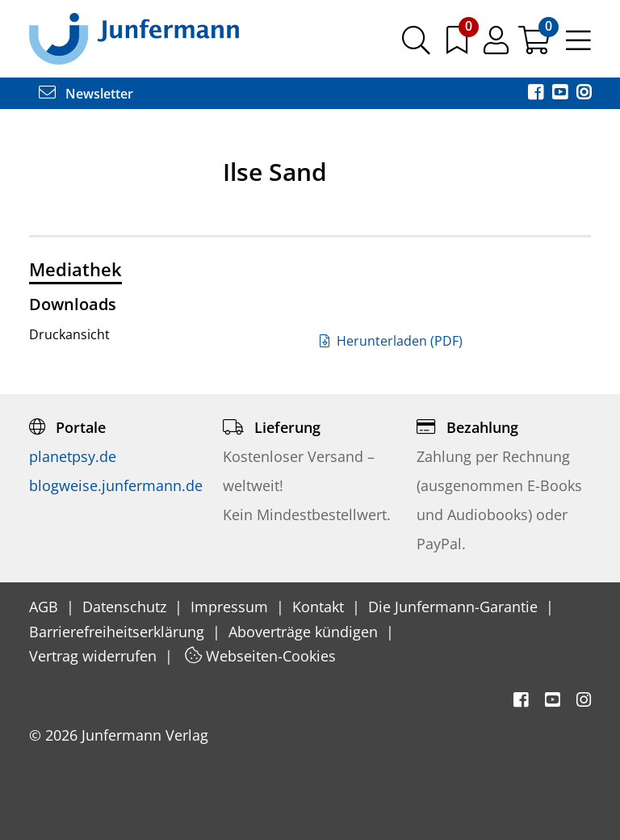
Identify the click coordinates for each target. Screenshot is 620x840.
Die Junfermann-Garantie (455, 607)
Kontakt (320, 607)
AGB (46, 607)
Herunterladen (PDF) (391, 341)
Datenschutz (126, 607)
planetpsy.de (73, 456)
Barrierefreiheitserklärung (119, 632)
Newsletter (86, 94)
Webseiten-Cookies (260, 656)
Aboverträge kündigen (305, 632)
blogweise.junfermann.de (116, 485)
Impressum (231, 607)
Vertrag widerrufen (95, 656)
